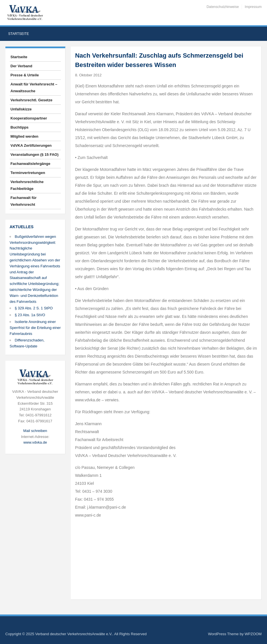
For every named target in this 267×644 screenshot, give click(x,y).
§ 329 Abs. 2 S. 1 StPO (34, 308)
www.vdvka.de (35, 442)
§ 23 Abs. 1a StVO (30, 315)
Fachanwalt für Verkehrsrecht (24, 201)
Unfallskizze (21, 109)
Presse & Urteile (25, 75)
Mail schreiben (35, 431)
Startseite (19, 34)
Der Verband (21, 66)
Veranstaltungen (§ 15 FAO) (35, 155)
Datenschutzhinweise (222, 7)
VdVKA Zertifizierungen (31, 145)
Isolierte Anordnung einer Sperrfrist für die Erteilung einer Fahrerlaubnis (35, 328)
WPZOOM (253, 634)
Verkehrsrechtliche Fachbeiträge (27, 185)
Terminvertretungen (28, 173)
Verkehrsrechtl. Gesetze (31, 100)
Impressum (253, 7)
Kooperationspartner (29, 118)
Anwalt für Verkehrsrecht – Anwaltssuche (34, 88)
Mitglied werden (24, 136)
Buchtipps (20, 127)
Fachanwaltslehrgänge (30, 164)
